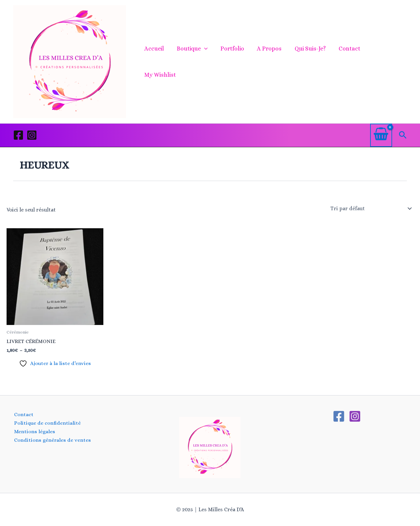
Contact (347, 62)
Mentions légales (34, 432)
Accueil (157, 62)
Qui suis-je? (309, 62)
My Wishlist (385, 62)
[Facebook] (18, 135)
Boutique (194, 62)
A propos (269, 62)
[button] (403, 135)
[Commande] (371, 209)
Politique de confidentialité (46, 423)
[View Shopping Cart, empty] (381, 135)
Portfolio (233, 62)
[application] (206, 62)
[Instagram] (32, 135)
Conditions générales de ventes (52, 440)
